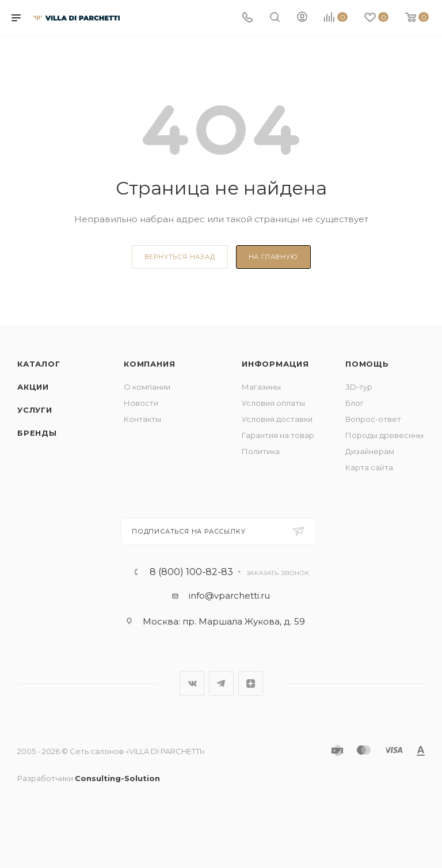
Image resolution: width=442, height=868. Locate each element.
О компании (147, 387)
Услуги (35, 410)
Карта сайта (369, 467)
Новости (141, 403)
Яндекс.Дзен (251, 684)
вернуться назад (180, 257)
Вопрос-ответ (373, 419)
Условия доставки (277, 419)
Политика (261, 451)
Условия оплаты (273, 403)
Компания (149, 364)
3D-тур (359, 387)
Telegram (221, 684)
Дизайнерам (370, 451)
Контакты (142, 419)
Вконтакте (192, 684)
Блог (355, 403)
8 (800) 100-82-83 (191, 572)
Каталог (39, 364)
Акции (33, 387)
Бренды (37, 433)
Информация (275, 364)
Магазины (261, 387)
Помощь (367, 364)
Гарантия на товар (278, 435)
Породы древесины (384, 435)
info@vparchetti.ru (229, 595)
